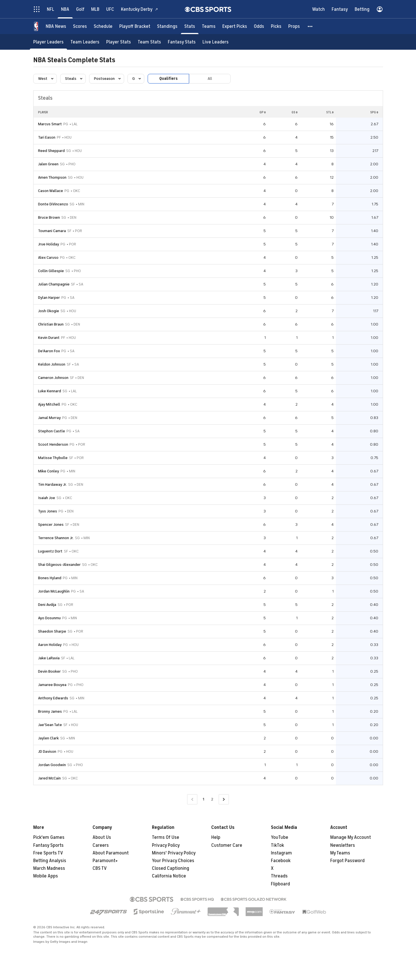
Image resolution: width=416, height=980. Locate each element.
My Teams (340, 853)
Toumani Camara (52, 231)
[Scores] (80, 26)
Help (216, 837)
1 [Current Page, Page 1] (203, 799)
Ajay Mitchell (49, 404)
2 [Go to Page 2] (212, 799)
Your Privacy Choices (173, 861)
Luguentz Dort (50, 551)
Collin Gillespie (51, 271)
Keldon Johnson (52, 364)
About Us (102, 837)
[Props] (294, 26)
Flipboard (280, 884)
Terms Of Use (166, 837)
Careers (101, 845)
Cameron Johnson (53, 378)
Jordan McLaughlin (54, 591)
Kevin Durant (49, 338)
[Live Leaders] (216, 42)
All (210, 79)
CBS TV (100, 868)
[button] (310, 26)
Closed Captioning (171, 868)
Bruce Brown (49, 217)
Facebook (281, 861)
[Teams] (209, 26)
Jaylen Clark (48, 738)
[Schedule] (103, 26)
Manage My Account (351, 837)
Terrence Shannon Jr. (56, 538)
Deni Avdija (47, 605)
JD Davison (47, 751)
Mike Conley (49, 471)
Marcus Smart (50, 124)
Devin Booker (49, 671)
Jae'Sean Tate (50, 725)
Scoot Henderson (53, 444)
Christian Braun (51, 324)
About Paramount (111, 853)
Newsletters (343, 845)
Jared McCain (49, 778)
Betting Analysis (50, 861)
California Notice (169, 876)
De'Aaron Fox (49, 351)
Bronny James (50, 711)
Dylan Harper (49, 298)
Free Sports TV (48, 853)
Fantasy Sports (48, 845)
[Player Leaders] (48, 42)
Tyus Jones (48, 511)
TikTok (277, 845)
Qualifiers (168, 79)
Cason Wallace (51, 191)
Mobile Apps (46, 876)
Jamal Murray (49, 418)
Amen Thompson (52, 177)
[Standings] (167, 26)
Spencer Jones (51, 525)
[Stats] (190, 26)
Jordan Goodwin (52, 765)
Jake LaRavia (49, 658)
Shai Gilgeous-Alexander (59, 565)
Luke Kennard (50, 391)
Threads (279, 876)
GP (263, 112)
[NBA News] (56, 26)
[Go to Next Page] (224, 799)
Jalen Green (48, 164)
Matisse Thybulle (53, 458)
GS (295, 112)
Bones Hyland (50, 578)
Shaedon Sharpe (52, 631)
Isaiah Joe (47, 498)
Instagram (281, 853)
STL (330, 112)
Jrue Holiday (49, 244)
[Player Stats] (119, 42)
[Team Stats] (149, 42)
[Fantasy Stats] (182, 42)
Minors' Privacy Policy (174, 853)
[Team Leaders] (85, 42)
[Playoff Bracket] (135, 26)
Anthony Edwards (53, 698)
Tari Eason (47, 137)
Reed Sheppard (51, 151)
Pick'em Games (49, 837)
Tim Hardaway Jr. (52, 484)
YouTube (280, 837)
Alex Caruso (48, 257)
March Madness (49, 868)
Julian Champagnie (54, 284)
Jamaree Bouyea (52, 685)
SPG (374, 112)
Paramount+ (105, 861)
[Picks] (276, 26)
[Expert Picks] (235, 26)
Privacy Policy (166, 845)
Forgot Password (347, 861)
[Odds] (259, 26)
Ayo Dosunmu (49, 618)
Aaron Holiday (50, 645)
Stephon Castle (52, 431)
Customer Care (227, 845)
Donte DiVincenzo (53, 204)
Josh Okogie (49, 311)
